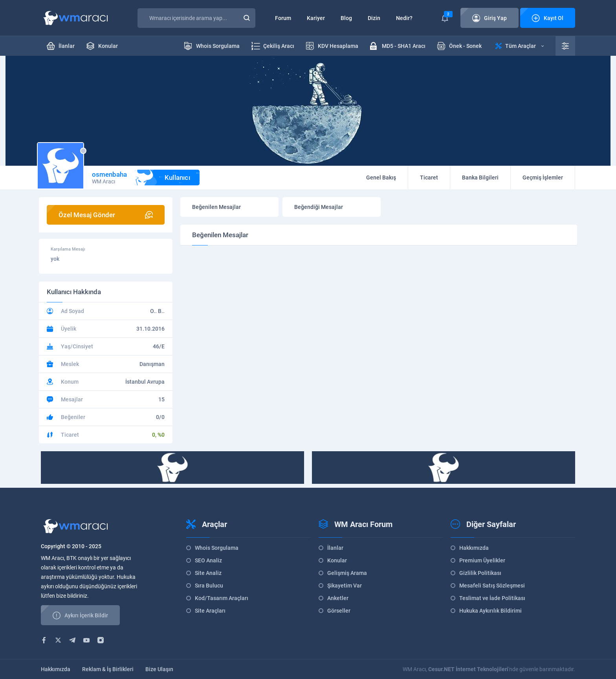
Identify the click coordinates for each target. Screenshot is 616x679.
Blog (346, 18)
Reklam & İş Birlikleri (108, 669)
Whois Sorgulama (217, 548)
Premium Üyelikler (482, 560)
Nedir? (404, 18)
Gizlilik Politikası (480, 573)
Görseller (339, 611)
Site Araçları (210, 611)
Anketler (338, 598)
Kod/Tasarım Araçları (222, 598)
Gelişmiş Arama (347, 573)
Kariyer (316, 18)
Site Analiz (208, 573)
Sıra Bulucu (209, 586)
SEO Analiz (208, 560)
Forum (283, 18)
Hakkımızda (474, 548)
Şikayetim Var (345, 586)
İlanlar (335, 548)
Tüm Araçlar (520, 46)
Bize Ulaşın (159, 669)
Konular (337, 560)
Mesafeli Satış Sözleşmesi (492, 586)
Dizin (374, 18)
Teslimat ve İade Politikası (492, 598)
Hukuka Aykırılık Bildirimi (490, 611)
